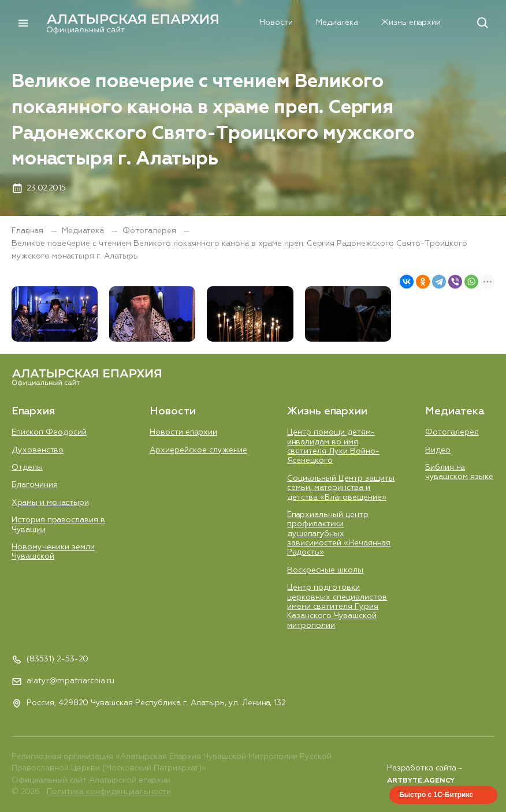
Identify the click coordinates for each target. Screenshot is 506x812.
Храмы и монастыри (50, 502)
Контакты (430, 23)
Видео (438, 450)
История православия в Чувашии (58, 525)
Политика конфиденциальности (109, 792)
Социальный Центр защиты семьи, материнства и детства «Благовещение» (341, 487)
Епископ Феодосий (49, 432)
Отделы (27, 467)
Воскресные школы (325, 570)
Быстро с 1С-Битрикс (436, 795)
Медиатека (284, 23)
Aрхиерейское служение (198, 450)
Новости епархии (183, 432)
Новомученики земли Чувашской (53, 552)
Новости (224, 23)
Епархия (168, 23)
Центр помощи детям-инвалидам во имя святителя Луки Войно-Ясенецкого (333, 446)
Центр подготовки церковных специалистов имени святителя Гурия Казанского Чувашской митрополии (337, 607)
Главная (29, 231)
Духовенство (38, 450)
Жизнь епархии (358, 23)
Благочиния (35, 485)
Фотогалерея (150, 231)
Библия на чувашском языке (459, 472)
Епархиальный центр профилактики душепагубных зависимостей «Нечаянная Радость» (339, 534)
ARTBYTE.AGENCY (421, 781)
